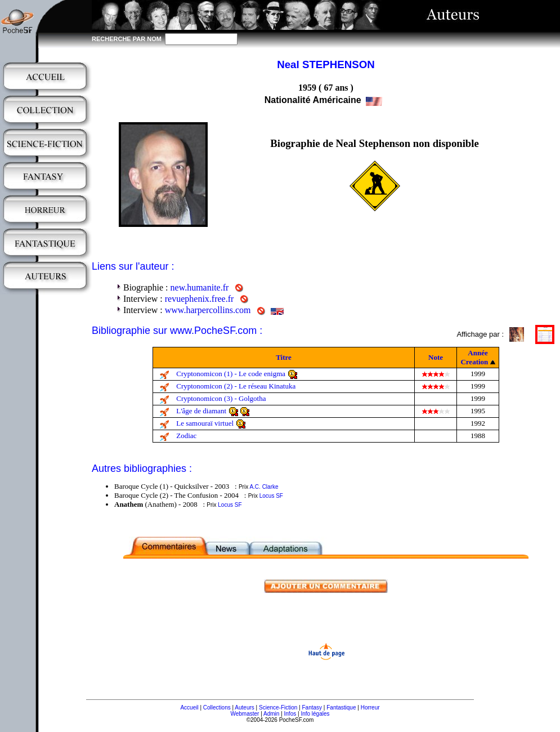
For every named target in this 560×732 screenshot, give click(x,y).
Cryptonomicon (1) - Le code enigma (231, 374)
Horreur (370, 708)
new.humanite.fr (200, 287)
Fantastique (341, 708)
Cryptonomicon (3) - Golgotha (221, 398)
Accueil (189, 708)
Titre (284, 357)
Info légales (315, 714)
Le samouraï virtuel (205, 423)
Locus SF (271, 496)
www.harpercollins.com (208, 310)
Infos (290, 714)
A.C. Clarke (264, 487)
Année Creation (474, 357)
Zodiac (186, 436)
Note (436, 357)
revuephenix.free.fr (200, 299)
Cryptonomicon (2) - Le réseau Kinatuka (236, 386)
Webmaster (245, 714)
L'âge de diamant (201, 411)
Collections (217, 708)
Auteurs (244, 708)
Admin (271, 714)
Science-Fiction (278, 708)
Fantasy (312, 708)
